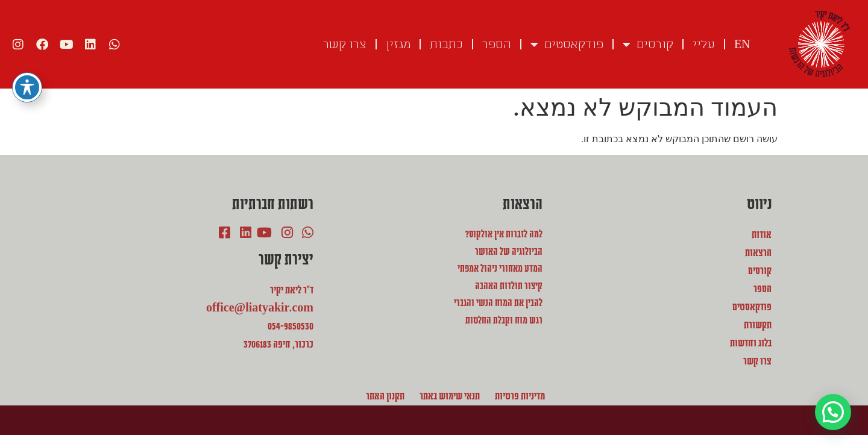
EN (742, 45)
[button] (833, 411)
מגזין (398, 45)
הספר (497, 45)
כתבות (446, 45)
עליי (704, 45)
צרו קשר (345, 45)
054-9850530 (291, 327)
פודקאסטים (567, 45)
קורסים (648, 45)
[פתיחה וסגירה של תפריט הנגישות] (27, 79)
